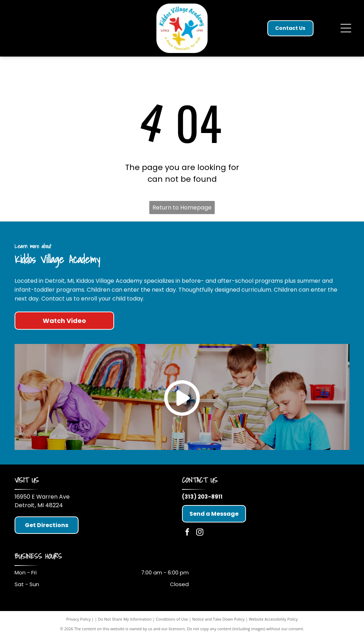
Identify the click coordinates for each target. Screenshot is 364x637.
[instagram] (200, 533)
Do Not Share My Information (125, 619)
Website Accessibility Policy (273, 619)
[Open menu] (346, 28)
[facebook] (187, 533)
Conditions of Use (172, 619)
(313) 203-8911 (202, 497)
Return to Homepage (182, 208)
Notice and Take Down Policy (219, 619)
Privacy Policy (78, 619)
